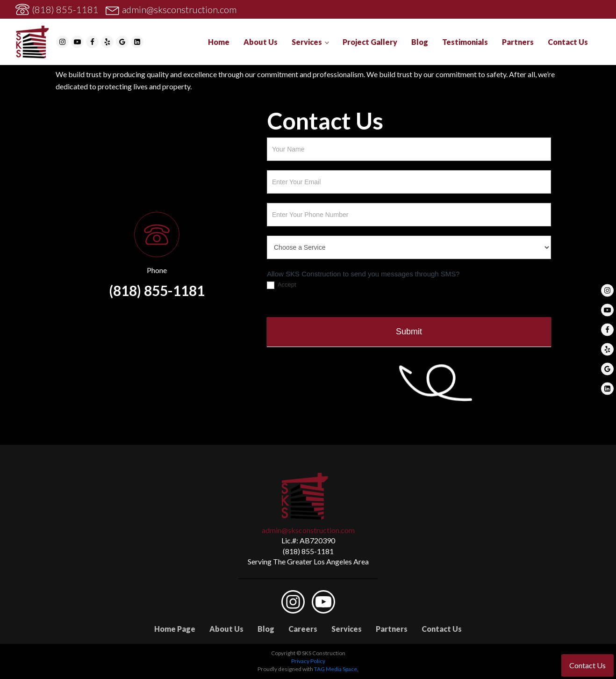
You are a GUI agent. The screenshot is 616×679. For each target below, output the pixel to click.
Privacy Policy (308, 661)
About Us (261, 42)
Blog (420, 42)
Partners (518, 42)
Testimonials (465, 42)
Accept (282, 285)
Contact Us (568, 42)
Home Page (175, 629)
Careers (303, 629)
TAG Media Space (336, 669)
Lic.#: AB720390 (308, 540)
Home (219, 42)
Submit (409, 332)
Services (307, 42)
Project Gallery (370, 42)
